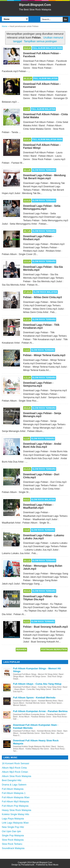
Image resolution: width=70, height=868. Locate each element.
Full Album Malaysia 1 (14, 793)
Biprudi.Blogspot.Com (35, 5)
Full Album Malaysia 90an (47, 48)
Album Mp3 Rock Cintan (15, 772)
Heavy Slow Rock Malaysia (17, 810)
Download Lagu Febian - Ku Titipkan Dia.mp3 (40, 598)
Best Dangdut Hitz (12, 780)
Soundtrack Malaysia (13, 848)
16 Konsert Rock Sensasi (15, 763)
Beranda (21, 649)
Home (5, 26)
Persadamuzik (28, 865)
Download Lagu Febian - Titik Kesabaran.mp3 (41, 326)
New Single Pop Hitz (13, 827)
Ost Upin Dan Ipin (11, 831)
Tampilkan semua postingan (40, 41)
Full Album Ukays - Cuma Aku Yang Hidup (37, 684)
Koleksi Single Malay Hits (15, 814)
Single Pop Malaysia (13, 835)
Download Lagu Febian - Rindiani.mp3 (38, 238)
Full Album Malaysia (46, 78)
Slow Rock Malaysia (45, 292)
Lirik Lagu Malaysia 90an (15, 823)
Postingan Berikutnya (54, 649)
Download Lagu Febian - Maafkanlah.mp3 (38, 506)
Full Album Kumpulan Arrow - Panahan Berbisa (40, 711)
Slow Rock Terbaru (44, 170)
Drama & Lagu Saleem (14, 785)
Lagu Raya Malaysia (13, 819)
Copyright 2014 (25, 862)
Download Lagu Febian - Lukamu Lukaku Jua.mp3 (44, 537)
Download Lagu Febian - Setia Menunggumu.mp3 (42, 207)
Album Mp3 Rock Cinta (14, 768)
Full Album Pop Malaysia (15, 806)
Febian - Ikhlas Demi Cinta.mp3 (42, 297)
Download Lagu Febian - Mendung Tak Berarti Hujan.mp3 (44, 177)
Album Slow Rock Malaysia (17, 776)
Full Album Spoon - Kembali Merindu (34, 698)
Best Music (53, 865)
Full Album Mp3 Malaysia (15, 801)
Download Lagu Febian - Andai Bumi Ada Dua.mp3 (42, 445)
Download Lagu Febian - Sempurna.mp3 (38, 384)
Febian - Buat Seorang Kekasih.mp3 (45, 627)
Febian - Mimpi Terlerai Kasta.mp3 (44, 355)
